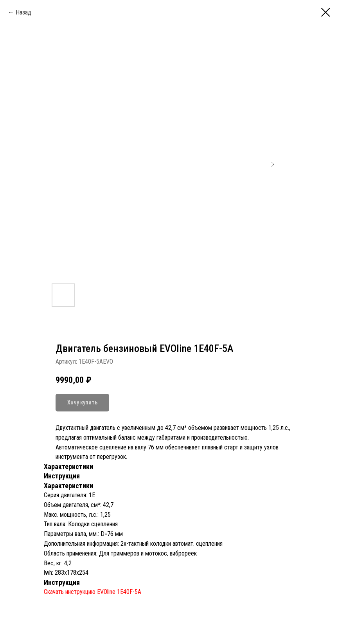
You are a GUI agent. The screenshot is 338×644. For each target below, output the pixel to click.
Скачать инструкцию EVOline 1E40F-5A (93, 592)
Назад (23, 12)
